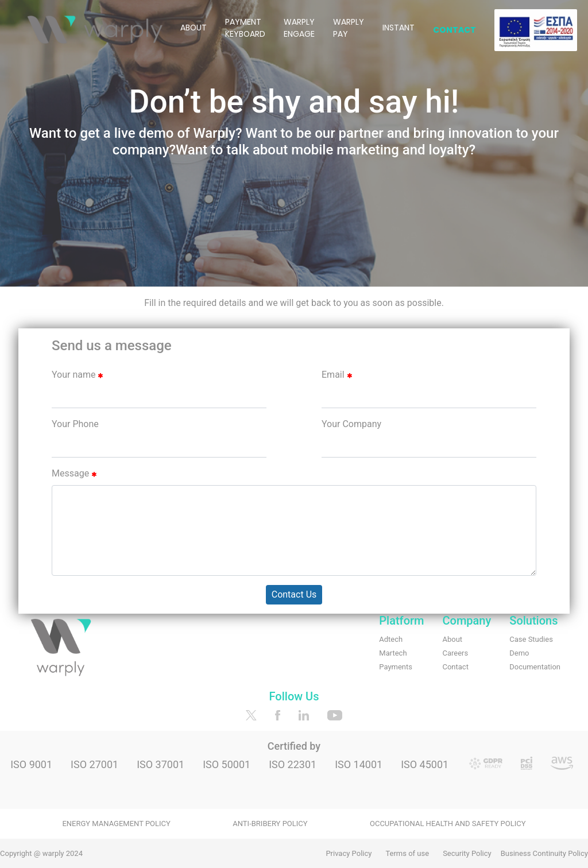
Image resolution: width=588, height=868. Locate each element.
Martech (393, 653)
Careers (455, 653)
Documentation (535, 667)
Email (337, 375)
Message (74, 473)
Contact (455, 667)
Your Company (351, 424)
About (452, 639)
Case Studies (531, 639)
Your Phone (75, 424)
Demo (519, 653)
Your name (77, 375)
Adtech (391, 639)
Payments (396, 667)
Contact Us (294, 594)
